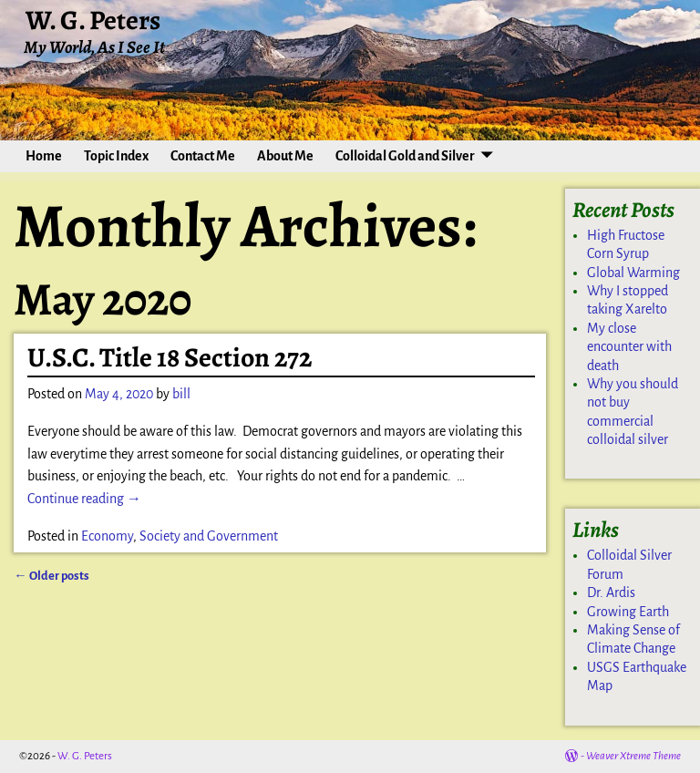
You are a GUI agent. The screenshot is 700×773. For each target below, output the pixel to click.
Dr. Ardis (611, 593)
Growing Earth (628, 612)
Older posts (51, 576)
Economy (107, 536)
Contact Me (203, 156)
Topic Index (116, 156)
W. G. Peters (93, 20)
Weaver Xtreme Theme (633, 756)
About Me (285, 156)
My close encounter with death (629, 347)
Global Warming (633, 273)
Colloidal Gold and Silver (405, 156)
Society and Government (209, 536)
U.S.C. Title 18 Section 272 (170, 357)
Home (44, 156)
